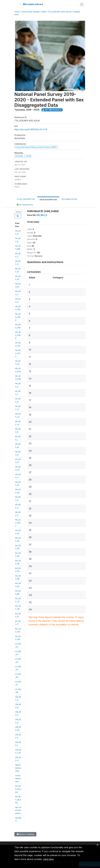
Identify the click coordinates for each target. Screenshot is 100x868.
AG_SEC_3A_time (18, 789)
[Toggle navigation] (82, 4)
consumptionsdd (18, 778)
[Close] (97, 845)
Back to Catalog (25, 834)
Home (17, 12)
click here (48, 859)
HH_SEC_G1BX (18, 335)
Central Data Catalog (30, 12)
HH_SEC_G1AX (18, 317)
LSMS (43, 12)
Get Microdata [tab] (25, 205)
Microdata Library (33, 4)
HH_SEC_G (42, 215)
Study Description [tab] (26, 199)
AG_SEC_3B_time (18, 800)
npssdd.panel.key (18, 768)
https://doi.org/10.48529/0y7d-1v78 (31, 129)
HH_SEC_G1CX (18, 353)
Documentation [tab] (69, 199)
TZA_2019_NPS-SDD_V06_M (59, 12)
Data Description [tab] (48, 200)
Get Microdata (52, 110)
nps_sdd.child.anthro (18, 810)
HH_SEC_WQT (18, 523)
